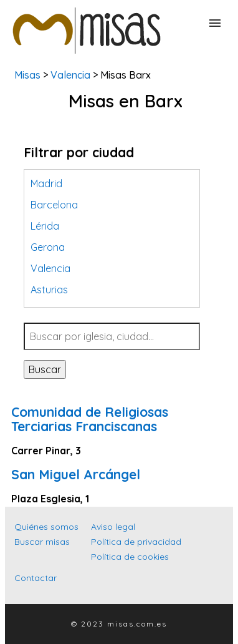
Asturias (49, 290)
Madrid (46, 183)
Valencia (70, 75)
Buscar (45, 369)
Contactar (36, 578)
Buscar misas (42, 542)
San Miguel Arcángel (76, 474)
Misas (27, 75)
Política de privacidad (136, 542)
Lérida (45, 226)
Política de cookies (130, 557)
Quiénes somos (46, 527)
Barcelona (54, 205)
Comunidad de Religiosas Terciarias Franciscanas (90, 419)
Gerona (48, 247)
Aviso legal (113, 527)
